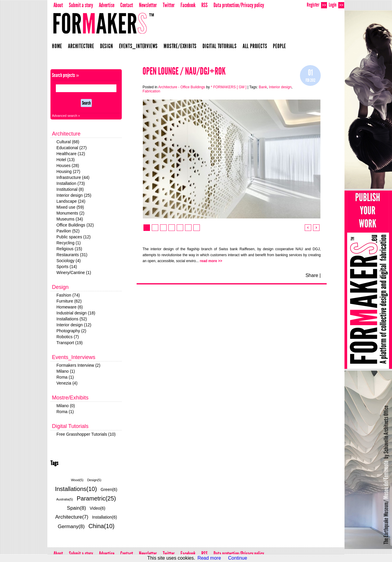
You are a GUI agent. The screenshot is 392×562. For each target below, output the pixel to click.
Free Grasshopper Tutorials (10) (86, 434)
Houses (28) (68, 166)
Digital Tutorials (220, 46)
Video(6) (98, 508)
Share (312, 275)
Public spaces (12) (73, 237)
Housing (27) (68, 171)
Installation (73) (71, 183)
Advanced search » (66, 116)
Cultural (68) (68, 142)
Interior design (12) (74, 325)
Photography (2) (71, 331)
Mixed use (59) (70, 207)
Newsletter (148, 5)
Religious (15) (69, 249)
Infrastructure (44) (73, 177)
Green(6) (109, 489)
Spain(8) (76, 508)
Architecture (81, 46)
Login (336, 5)
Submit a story (81, 5)
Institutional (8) (70, 189)
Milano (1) (66, 371)
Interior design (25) (74, 195)
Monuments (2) (70, 213)
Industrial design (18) (76, 313)
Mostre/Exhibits (180, 46)
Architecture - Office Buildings (182, 87)
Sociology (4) (69, 261)
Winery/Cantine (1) (74, 273)
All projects (255, 46)
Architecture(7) (72, 517)
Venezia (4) (67, 383)
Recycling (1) (69, 243)
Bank (263, 87)
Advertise (107, 5)
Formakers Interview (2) (78, 365)
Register (317, 5)
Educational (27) (72, 148)
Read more (209, 558)
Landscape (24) (71, 201)
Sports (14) (67, 267)
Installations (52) (72, 319)
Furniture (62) (69, 301)
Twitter (169, 5)
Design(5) (94, 480)
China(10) (102, 526)
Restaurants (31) (72, 255)
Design (107, 46)
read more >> (211, 261)
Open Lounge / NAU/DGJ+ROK (184, 71)
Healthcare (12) (71, 154)
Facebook (188, 5)
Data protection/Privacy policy (239, 5)
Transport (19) (69, 343)
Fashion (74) (68, 295)
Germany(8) (71, 526)
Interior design (280, 87)
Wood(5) (77, 480)
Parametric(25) (96, 498)
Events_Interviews (139, 46)
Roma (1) (65, 377)
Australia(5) (65, 499)
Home (57, 46)
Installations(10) (76, 489)
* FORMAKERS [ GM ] (229, 87)
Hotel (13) (65, 160)
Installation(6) (105, 517)
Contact (127, 5)
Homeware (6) (70, 307)
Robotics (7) (68, 337)
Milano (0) (66, 406)
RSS (204, 5)
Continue (238, 558)
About (58, 5)
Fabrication (151, 91)
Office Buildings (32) (75, 225)
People (279, 46)
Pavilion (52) (68, 231)
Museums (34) (70, 219)
